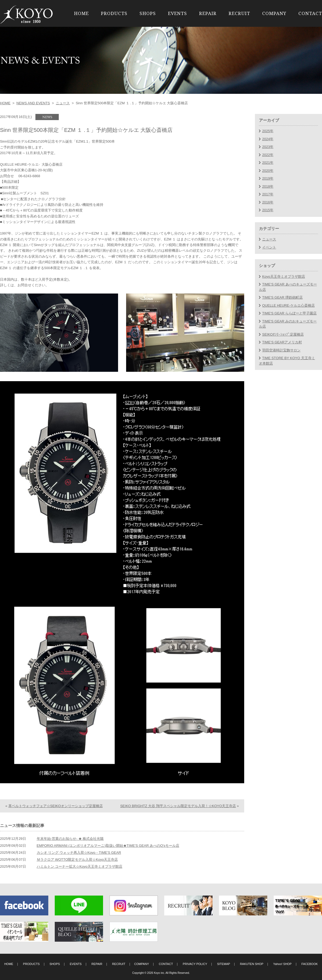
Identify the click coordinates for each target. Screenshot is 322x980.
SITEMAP (224, 964)
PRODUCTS (114, 13)
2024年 (268, 139)
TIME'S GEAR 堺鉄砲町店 (282, 297)
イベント (269, 247)
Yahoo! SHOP (282, 964)
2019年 (268, 178)
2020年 (268, 171)
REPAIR (208, 13)
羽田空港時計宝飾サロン (281, 350)
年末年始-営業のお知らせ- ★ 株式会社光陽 (70, 839)
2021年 (268, 163)
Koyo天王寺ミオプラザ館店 (284, 276)
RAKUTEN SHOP (252, 964)
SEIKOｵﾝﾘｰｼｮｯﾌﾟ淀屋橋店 (283, 334)
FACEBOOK (310, 964)
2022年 (268, 155)
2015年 (268, 210)
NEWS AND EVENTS (33, 103)
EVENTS (178, 13)
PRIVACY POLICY (195, 964)
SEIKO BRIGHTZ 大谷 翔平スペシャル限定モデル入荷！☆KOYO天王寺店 (178, 806)
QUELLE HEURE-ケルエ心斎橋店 (288, 305)
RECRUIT (239, 13)
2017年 (268, 194)
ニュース (63, 103)
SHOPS (148, 13)
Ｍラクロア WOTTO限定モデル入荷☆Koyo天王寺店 (77, 860)
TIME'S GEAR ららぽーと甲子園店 (289, 313)
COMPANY (274, 13)
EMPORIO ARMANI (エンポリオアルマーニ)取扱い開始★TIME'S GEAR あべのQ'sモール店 (108, 846)
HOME (81, 13)
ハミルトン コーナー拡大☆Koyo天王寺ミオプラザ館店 (80, 866)
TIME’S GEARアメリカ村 (282, 342)
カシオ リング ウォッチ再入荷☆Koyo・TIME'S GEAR (79, 853)
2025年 (268, 131)
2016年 (268, 202)
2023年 (268, 147)
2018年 (268, 186)
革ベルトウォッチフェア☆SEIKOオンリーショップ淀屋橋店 (56, 806)
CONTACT (310, 13)
